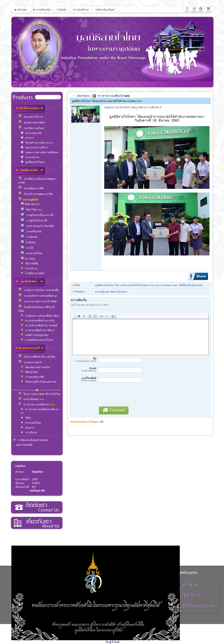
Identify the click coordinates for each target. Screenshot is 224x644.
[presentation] (129, 396)
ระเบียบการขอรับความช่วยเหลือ (39, 290)
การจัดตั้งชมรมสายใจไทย (37, 340)
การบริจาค (29, 432)
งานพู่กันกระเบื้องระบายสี (37, 215)
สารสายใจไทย (31, 423)
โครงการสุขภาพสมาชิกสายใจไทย (39, 394)
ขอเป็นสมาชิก (37, 491)
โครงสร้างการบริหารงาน (37, 143)
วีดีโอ (26, 418)
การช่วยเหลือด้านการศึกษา (38, 330)
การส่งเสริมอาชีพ (32, 377)
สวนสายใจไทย (32, 253)
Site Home (83, 96)
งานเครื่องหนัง (31, 231)
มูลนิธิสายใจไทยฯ (33, 162)
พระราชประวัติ (31, 133)
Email (84, 370)
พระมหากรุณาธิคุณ (32, 123)
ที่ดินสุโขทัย (29, 372)
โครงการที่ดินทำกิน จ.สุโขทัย (37, 357)
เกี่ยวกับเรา (37, 523)
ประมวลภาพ (30, 157)
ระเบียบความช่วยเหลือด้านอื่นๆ (40, 316)
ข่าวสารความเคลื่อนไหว (37, 405)
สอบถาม (28, 428)
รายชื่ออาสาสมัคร (33, 273)
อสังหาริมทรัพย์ (24, 445)
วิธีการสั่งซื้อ (30, 264)
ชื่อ (84, 360)
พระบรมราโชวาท (31, 117)
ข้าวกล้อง (28, 259)
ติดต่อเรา (37, 508)
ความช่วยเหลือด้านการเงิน (38, 321)
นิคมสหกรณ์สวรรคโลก (35, 367)
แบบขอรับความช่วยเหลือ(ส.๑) (38, 296)
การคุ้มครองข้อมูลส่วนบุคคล (31, 440)
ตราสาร (27, 138)
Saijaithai (20, 466)
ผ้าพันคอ (28, 242)
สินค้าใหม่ (32, 210)
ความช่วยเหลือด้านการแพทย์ (39, 325)
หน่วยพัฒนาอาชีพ (31, 188)
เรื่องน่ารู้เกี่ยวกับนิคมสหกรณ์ (39, 382)
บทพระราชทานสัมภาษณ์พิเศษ (40, 152)
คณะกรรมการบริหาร (34, 148)
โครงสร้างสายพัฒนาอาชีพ (35, 194)
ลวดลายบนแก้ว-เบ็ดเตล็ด (37, 226)
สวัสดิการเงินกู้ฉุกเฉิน (35, 335)
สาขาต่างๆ (29, 268)
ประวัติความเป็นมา (32, 128)
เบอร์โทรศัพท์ (84, 379)
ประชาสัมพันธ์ (31, 399)
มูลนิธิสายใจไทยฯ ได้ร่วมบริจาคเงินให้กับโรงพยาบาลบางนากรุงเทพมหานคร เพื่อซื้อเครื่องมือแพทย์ (149, 285)
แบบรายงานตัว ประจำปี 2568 (37, 302)
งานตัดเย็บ (29, 237)
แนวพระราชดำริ (30, 362)
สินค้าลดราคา (31, 204)
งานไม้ (27, 248)
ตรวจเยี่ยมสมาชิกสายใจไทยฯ (111, 292)
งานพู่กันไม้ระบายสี (34, 221)
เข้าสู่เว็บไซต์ (112, 642)
